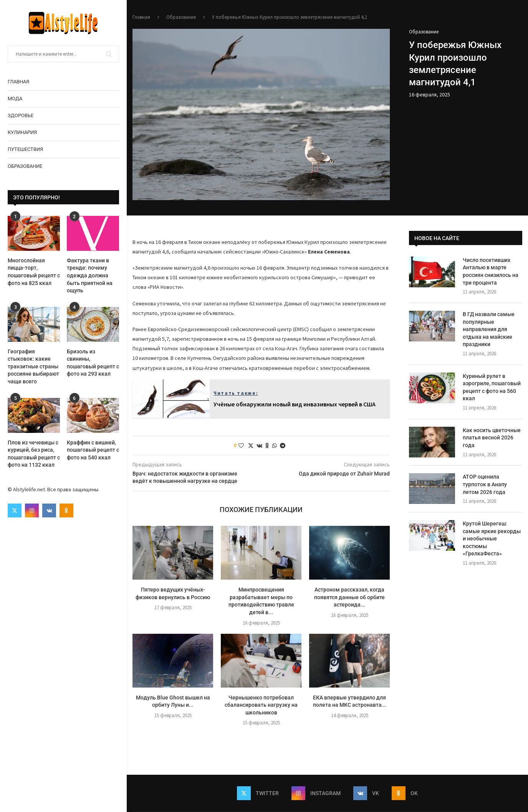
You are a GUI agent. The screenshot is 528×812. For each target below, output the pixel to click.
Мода (15, 99)
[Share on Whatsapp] (275, 446)
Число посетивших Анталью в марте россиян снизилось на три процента (491, 271)
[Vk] (49, 510)
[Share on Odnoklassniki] (267, 446)
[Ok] (66, 510)
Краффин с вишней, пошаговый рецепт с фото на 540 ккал (93, 450)
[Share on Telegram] (283, 446)
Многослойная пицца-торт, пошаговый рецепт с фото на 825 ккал (34, 272)
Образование (25, 166)
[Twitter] (15, 510)
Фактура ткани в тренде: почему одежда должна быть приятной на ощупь (90, 275)
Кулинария (22, 132)
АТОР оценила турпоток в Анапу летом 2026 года (485, 484)
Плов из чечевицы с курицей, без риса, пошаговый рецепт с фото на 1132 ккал (34, 454)
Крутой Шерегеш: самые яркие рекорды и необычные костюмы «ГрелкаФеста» (492, 539)
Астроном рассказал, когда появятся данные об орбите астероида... (349, 597)
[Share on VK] (259, 446)
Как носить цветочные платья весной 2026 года (492, 438)
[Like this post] (241, 446)
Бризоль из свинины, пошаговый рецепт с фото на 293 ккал (93, 363)
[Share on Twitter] (251, 446)
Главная (18, 82)
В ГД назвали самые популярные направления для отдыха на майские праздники (489, 329)
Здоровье (21, 115)
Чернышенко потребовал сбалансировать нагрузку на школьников (261, 705)
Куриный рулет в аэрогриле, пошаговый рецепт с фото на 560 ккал (492, 387)
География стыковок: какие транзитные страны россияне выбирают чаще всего (33, 366)
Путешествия (25, 149)
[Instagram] (32, 510)
